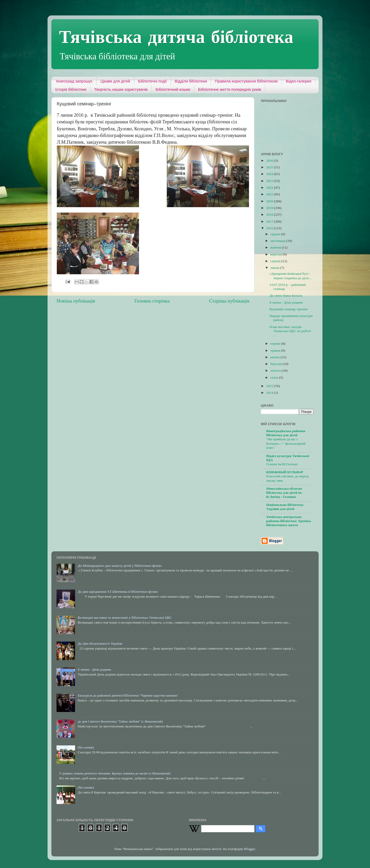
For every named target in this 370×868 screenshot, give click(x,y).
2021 (270, 194)
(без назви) (86, 747)
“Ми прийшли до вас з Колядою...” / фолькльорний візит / (286, 444)
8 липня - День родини (286, 302)
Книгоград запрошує (74, 81)
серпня (276, 261)
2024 (270, 174)
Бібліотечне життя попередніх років (230, 89)
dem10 (216, 849)
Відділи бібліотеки (191, 81)
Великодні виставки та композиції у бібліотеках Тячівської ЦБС (125, 618)
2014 (270, 393)
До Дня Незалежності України (100, 643)
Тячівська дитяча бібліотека (176, 36)
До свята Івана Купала (286, 295)
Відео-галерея (299, 81)
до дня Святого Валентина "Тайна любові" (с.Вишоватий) (120, 721)
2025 (270, 167)
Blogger (250, 849)
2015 (270, 386)
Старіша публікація (229, 301)
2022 (270, 188)
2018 (270, 214)
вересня (276, 254)
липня (275, 268)
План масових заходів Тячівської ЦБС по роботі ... (290, 331)
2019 (270, 208)
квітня (275, 357)
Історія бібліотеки (71, 89)
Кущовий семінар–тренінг (289, 309)
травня (276, 350)
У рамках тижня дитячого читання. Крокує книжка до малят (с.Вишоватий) (115, 773)
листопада (278, 241)
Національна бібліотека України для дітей (285, 507)
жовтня (276, 247)
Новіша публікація (76, 301)
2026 (270, 161)
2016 (270, 228)
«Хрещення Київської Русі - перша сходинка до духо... (291, 276)
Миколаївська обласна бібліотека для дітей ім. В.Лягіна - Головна (284, 493)
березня (276, 364)
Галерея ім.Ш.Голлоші (282, 464)
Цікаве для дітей (115, 81)
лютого (276, 371)
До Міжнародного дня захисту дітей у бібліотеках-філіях (120, 566)
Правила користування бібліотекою (246, 81)
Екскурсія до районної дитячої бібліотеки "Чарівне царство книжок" (128, 695)
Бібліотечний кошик (173, 89)
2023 (270, 181)
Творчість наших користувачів (121, 89)
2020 (270, 201)
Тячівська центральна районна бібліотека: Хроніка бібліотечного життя (289, 521)
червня (276, 344)
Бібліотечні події (152, 81)
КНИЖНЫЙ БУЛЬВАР (285, 472)
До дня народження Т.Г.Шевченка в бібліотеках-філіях (118, 592)
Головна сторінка (152, 301)
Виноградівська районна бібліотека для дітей (286, 433)
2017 (270, 221)
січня (275, 377)
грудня (276, 234)
